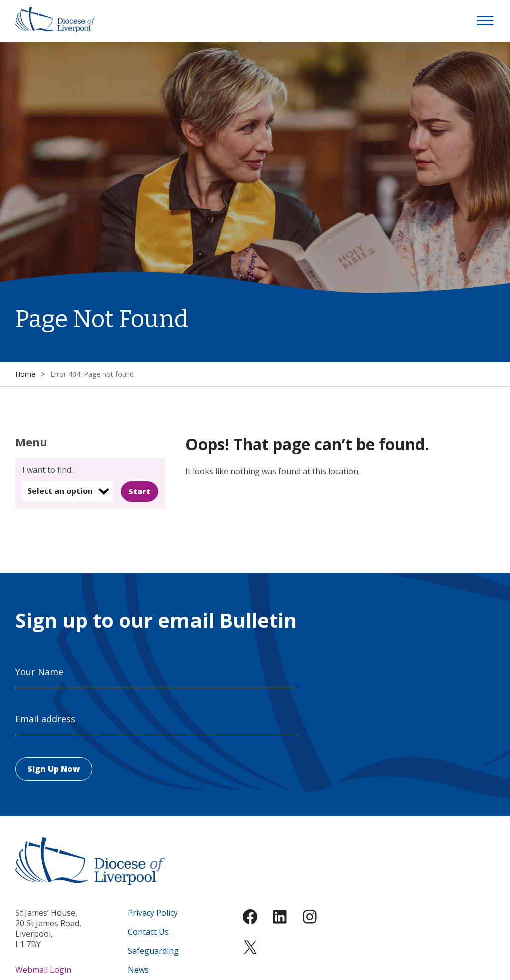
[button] (486, 21)
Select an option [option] (60, 491)
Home (25, 374)
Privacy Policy (153, 913)
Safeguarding (153, 951)
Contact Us (148, 932)
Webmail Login (43, 970)
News (138, 970)
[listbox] (68, 491)
